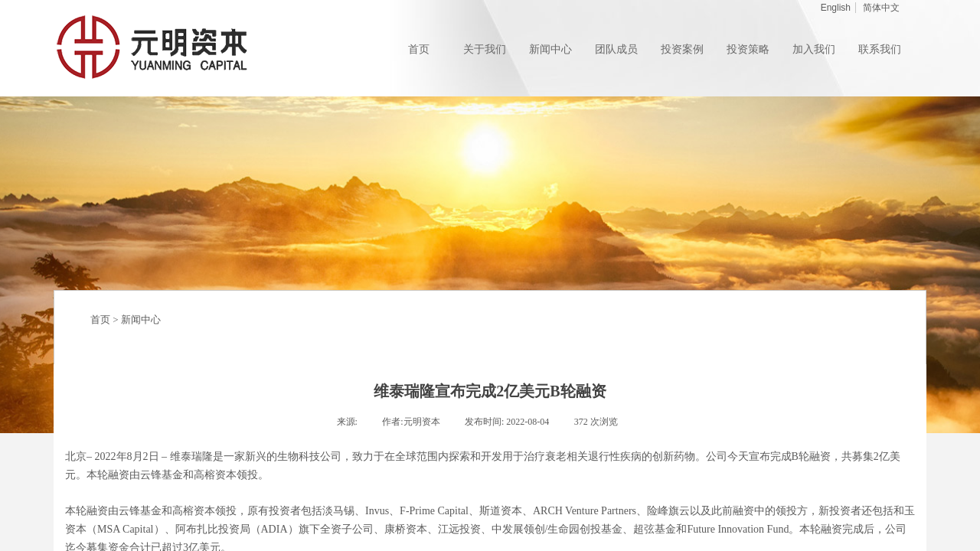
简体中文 (881, 8)
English (836, 8)
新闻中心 (141, 320)
